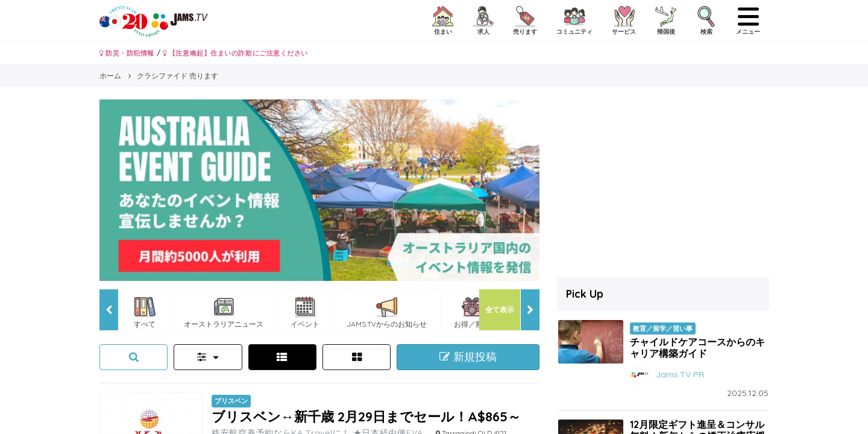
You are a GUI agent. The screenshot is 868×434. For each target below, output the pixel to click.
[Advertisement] (663, 184)
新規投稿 (468, 357)
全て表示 (500, 310)
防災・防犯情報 (127, 53)
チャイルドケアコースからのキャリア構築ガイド (697, 348)
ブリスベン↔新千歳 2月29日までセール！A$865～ (366, 416)
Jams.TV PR (680, 374)
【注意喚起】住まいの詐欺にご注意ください (235, 53)
